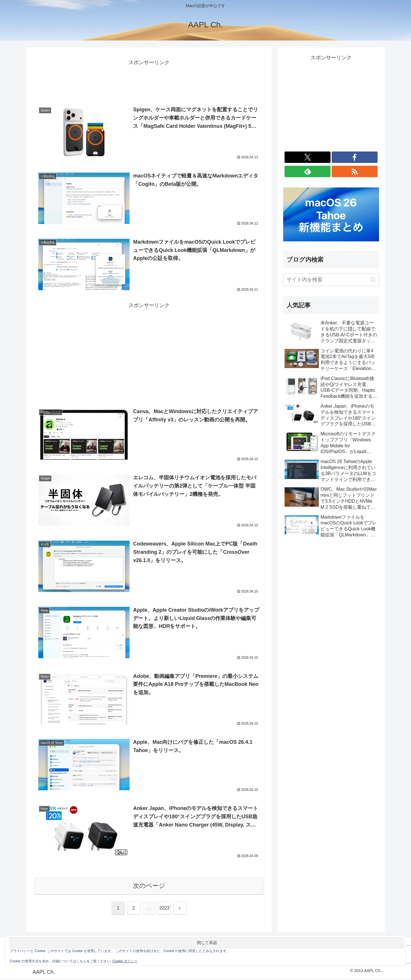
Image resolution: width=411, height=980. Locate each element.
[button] (373, 280)
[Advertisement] (149, 80)
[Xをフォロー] (308, 157)
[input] (331, 280)
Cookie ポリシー (125, 961)
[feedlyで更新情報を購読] (308, 171)
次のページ (149, 887)
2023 (164, 909)
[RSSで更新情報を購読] (355, 171)
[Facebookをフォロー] (355, 157)
